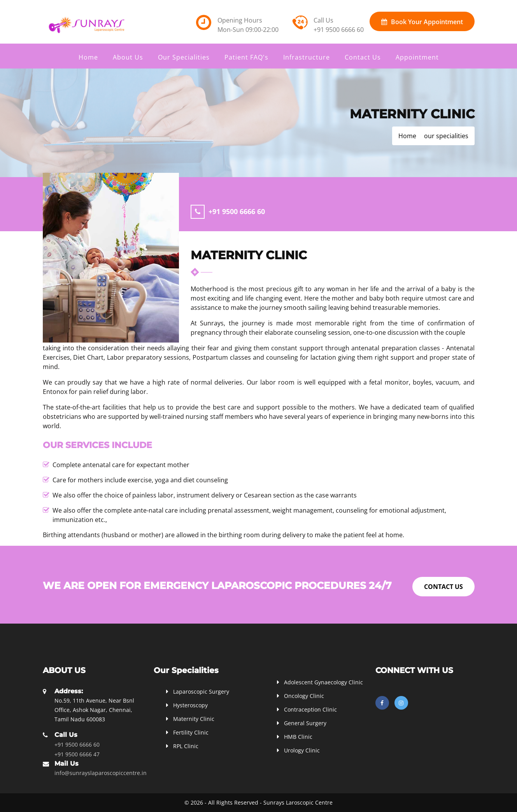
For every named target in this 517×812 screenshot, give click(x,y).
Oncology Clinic (304, 696)
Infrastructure (307, 57)
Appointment (417, 57)
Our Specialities (184, 57)
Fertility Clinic (191, 732)
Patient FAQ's (246, 57)
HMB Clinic (298, 737)
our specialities (446, 136)
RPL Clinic (186, 746)
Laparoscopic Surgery (201, 692)
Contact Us (363, 57)
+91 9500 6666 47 (77, 754)
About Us (128, 57)
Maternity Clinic (194, 719)
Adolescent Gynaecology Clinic (323, 682)
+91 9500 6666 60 (339, 30)
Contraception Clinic (310, 709)
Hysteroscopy (190, 705)
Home (88, 57)
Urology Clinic (302, 750)
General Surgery (305, 723)
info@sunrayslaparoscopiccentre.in (101, 773)
